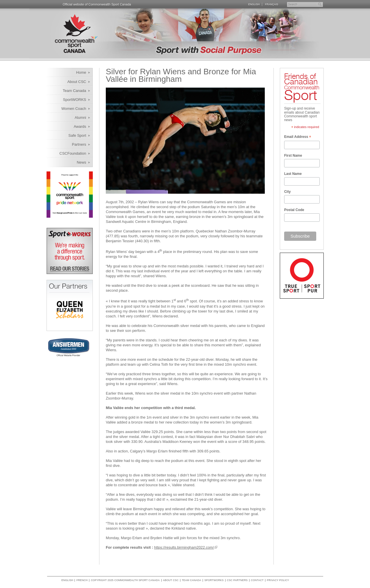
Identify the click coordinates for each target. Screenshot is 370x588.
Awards (80, 126)
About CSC (77, 82)
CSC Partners (237, 580)
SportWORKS (75, 100)
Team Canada (74, 91)
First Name (293, 156)
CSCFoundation (73, 153)
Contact (257, 580)
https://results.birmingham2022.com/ (184, 547)
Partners (79, 144)
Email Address (298, 137)
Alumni (80, 118)
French (82, 580)
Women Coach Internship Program (70, 109)
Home (81, 72)
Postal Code (294, 210)
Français (272, 4)
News (81, 162)
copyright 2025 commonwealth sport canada (125, 580)
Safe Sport (77, 135)
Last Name (293, 174)
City (287, 192)
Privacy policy (278, 580)
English (254, 4)
